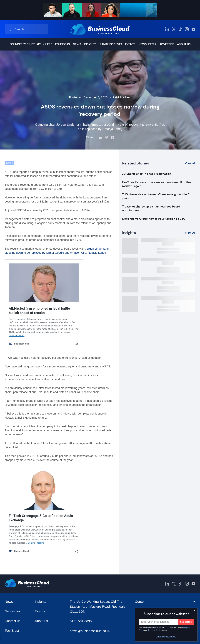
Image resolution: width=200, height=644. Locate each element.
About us (184, 44)
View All (190, 163)
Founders (62, 44)
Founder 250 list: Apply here (31, 44)
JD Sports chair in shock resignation (147, 174)
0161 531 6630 (81, 621)
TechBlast (12, 631)
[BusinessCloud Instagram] (187, 29)
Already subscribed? (166, 637)
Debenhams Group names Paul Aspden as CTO (154, 219)
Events (130, 44)
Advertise (167, 44)
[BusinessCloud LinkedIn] (167, 29)
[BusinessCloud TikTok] (180, 29)
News (77, 44)
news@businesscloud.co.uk (90, 631)
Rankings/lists (111, 44)
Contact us (12, 621)
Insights (90, 44)
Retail (9, 163)
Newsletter (147, 44)
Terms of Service (155, 630)
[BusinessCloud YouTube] (193, 29)
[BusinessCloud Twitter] (174, 29)
